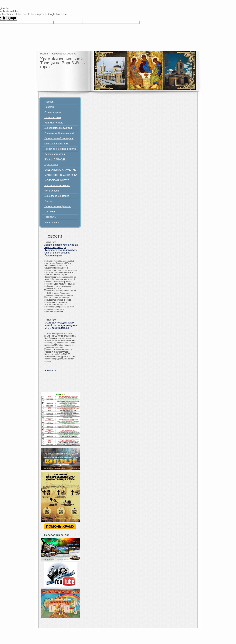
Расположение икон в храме (60, 149)
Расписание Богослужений (59, 133)
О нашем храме (53, 112)
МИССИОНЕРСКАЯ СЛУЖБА (61, 175)
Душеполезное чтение (57, 196)
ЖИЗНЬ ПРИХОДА (55, 159)
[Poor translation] (12, 18)
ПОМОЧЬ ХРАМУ (60, 526)
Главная (49, 102)
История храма (53, 117)
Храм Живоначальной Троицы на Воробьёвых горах (63, 63)
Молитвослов (52, 222)
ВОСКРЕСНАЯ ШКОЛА (57, 185)
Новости (49, 107)
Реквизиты (50, 217)
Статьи (48, 201)
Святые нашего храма (57, 144)
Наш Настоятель (54, 123)
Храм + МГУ (51, 165)
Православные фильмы (58, 206)
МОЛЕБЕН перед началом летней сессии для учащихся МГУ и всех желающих (61, 325)
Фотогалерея (52, 191)
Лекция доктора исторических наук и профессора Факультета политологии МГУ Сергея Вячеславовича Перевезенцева (61, 250)
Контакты (50, 212)
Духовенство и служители (59, 128)
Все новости (50, 370)
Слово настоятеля (55, 154)
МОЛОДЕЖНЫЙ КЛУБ (57, 180)
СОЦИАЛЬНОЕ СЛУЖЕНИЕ (60, 170)
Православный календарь (59, 138)
